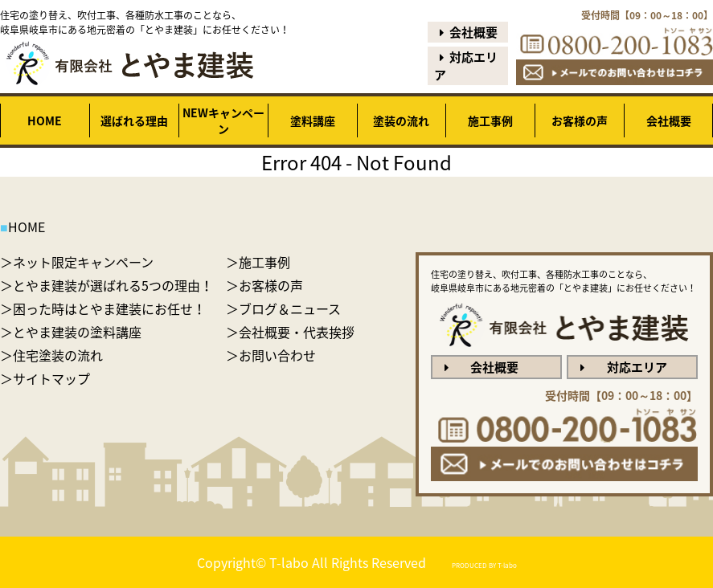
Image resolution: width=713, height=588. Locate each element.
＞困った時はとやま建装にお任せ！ (103, 308)
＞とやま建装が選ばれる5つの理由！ (107, 285)
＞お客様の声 (264, 285)
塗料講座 (313, 120)
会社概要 (466, 32)
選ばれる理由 (134, 120)
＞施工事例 (258, 262)
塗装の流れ (401, 120)
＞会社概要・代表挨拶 (290, 332)
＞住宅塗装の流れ (51, 355)
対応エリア (466, 66)
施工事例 (490, 120)
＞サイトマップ (45, 378)
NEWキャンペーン (223, 120)
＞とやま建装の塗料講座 (71, 332)
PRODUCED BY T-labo (484, 566)
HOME (45, 120)
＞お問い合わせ (271, 355)
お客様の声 (580, 120)
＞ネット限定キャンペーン (77, 262)
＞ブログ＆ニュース (283, 308)
